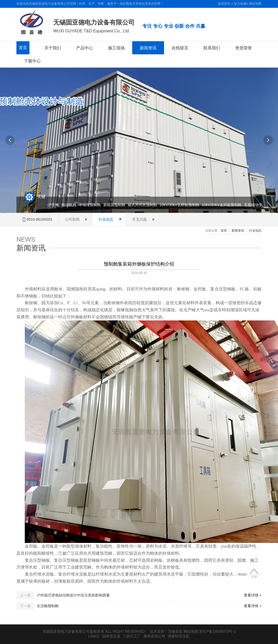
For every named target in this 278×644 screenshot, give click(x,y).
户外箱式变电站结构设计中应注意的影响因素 (73, 595)
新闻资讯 (148, 48)
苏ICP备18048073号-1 (217, 631)
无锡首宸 (175, 631)
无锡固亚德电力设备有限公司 (94, 22)
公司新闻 (72, 219)
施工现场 (116, 48)
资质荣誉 (244, 48)
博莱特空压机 (179, 636)
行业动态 (106, 219)
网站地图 (255, 4)
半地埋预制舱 (90, 205)
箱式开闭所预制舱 (143, 205)
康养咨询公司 (154, 636)
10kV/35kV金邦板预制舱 (222, 205)
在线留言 (180, 48)
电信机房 (70, 205)
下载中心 (32, 61)
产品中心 (84, 48)
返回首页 (224, 4)
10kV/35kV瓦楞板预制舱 (180, 205)
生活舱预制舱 (48, 606)
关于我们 (53, 48)
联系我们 (212, 48)
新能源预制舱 (115, 205)
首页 (23, 48)
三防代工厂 (132, 636)
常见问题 (140, 219)
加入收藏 (240, 4)
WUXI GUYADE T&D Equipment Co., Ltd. (92, 31)
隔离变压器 (111, 636)
